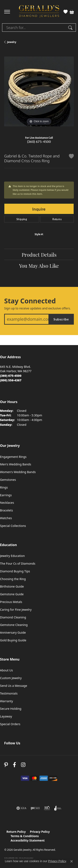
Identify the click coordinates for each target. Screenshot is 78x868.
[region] (39, 91)
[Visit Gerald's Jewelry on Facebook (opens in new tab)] (14, 765)
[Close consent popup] (72, 861)
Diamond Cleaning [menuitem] (13, 617)
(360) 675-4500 (39, 141)
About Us (6, 670)
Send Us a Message (14, 686)
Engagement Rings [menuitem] (13, 457)
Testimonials (9, 693)
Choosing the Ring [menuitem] (13, 579)
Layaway (6, 716)
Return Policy (16, 832)
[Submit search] (71, 28)
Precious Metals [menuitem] (11, 602)
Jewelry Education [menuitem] (12, 556)
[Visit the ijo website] (35, 808)
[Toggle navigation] (7, 12)
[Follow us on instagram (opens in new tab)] (23, 765)
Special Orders (10, 724)
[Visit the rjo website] (47, 808)
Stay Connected (30, 301)
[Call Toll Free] (11, 380)
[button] (66, 12)
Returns (57, 219)
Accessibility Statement (28, 840)
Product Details (39, 254)
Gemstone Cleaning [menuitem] (14, 625)
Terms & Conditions (25, 836)
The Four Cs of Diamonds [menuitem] (18, 563)
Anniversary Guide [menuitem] (13, 632)
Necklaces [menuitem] (7, 503)
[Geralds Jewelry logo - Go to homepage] (39, 12)
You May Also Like (39, 265)
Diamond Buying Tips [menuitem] (15, 571)
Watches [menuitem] (6, 518)
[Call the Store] (11, 376)
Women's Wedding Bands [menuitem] (18, 472)
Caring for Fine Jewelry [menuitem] (16, 610)
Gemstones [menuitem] (8, 480)
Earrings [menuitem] (6, 495)
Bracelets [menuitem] (6, 510)
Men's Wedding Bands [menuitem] (16, 464)
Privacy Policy (40, 832)
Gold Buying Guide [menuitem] (13, 640)
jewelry (12, 42)
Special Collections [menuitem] (13, 526)
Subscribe (61, 319)
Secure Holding (11, 709)
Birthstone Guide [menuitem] (12, 586)
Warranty (6, 701)
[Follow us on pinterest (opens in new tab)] (6, 765)
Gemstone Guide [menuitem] (12, 594)
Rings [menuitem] (4, 487)
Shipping (22, 219)
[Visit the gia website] (21, 808)
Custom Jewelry (11, 678)
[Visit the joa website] (58, 808)
